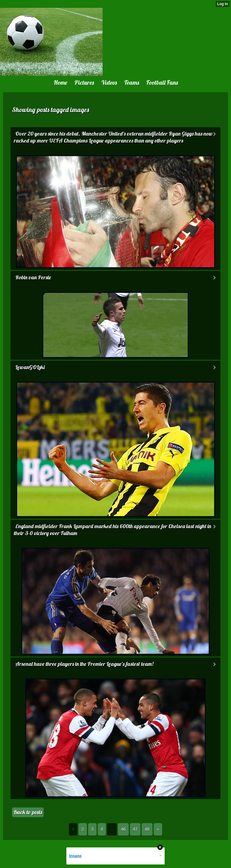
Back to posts (28, 812)
